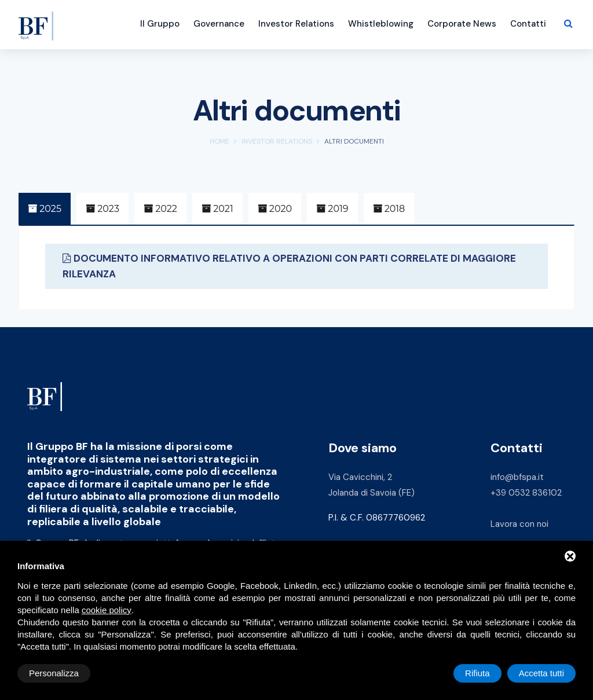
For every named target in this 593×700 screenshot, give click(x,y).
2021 (217, 209)
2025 (45, 209)
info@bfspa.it (517, 477)
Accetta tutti (541, 673)
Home (219, 141)
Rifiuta (477, 673)
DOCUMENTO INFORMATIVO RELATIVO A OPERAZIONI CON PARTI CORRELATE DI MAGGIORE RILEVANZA (289, 266)
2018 (389, 209)
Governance (219, 24)
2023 (103, 209)
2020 (275, 209)
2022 (160, 209)
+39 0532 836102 (526, 493)
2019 (332, 209)
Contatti (528, 24)
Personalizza (54, 673)
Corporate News (462, 24)
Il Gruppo (160, 24)
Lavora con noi (519, 524)
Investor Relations (296, 24)
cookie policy (107, 610)
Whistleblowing (381, 24)
